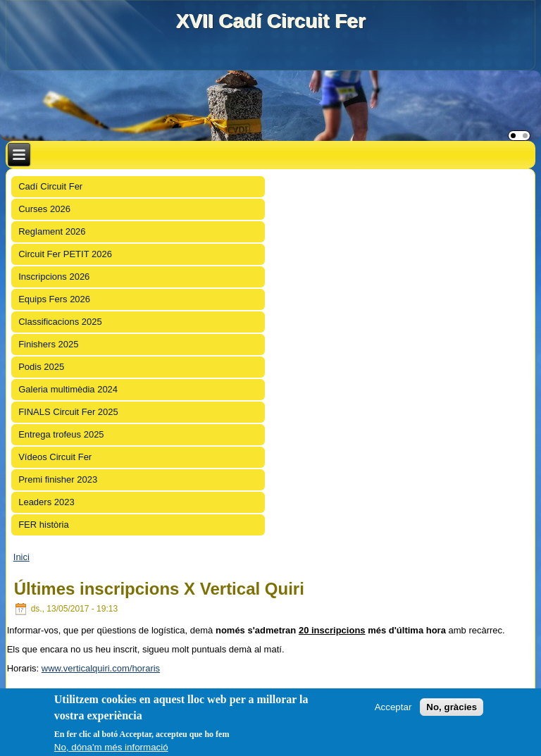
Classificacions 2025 (60, 322)
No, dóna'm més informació (111, 747)
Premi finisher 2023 (58, 479)
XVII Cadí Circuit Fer (270, 21)
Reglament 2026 (52, 231)
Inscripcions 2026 (54, 277)
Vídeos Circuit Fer (55, 457)
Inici (21, 557)
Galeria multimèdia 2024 (68, 389)
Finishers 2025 (48, 344)
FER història (44, 525)
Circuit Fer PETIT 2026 (65, 254)
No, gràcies (452, 707)
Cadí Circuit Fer (50, 186)
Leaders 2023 (46, 502)
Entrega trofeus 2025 (61, 434)
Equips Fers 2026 (54, 299)
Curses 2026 (44, 209)
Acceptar (393, 707)
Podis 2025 (41, 367)
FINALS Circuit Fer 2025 (68, 412)
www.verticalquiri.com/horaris (101, 668)
